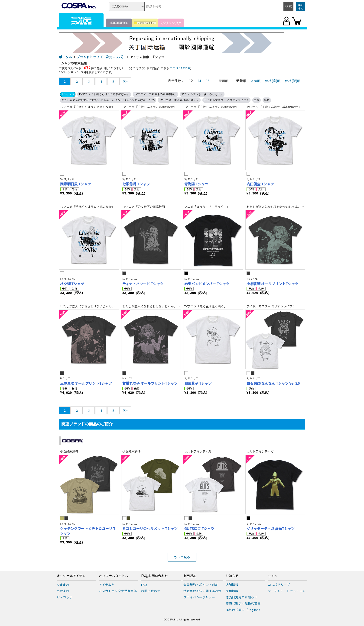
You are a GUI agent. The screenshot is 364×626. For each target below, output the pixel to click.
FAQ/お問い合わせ (154, 576)
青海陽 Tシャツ (196, 184)
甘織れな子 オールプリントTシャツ (150, 383)
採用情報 (232, 591)
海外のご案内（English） (244, 610)
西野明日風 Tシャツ (76, 184)
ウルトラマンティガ (198, 451)
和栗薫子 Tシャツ (198, 383)
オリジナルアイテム (71, 576)
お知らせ (232, 576)
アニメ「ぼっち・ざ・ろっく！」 (202, 94)
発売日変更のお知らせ (242, 597)
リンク (273, 576)
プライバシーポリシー (199, 597)
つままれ (63, 585)
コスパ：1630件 (180, 68)
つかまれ (63, 591)
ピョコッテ (65, 597)
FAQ (144, 585)
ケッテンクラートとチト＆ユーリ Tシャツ (88, 531)
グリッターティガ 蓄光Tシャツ (271, 528)
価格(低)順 (293, 81)
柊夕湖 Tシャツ (72, 284)
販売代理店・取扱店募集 (243, 603)
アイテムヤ (107, 585)
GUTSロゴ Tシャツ (199, 528)
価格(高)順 (273, 81)
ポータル (65, 57)
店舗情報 (232, 585)
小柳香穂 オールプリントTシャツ (272, 284)
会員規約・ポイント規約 (201, 585)
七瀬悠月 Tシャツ (136, 184)
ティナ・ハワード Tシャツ (143, 284)
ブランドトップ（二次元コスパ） (101, 57)
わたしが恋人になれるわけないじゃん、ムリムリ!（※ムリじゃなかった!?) (108, 100)
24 (199, 81)
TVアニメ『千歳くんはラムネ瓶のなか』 (104, 94)
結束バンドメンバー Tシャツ (207, 284)
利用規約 (190, 576)
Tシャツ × (68, 94)
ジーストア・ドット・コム (287, 591)
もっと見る (182, 557)
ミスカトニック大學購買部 (118, 591)
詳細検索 (300, 7)
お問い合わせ (151, 591)
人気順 (256, 81)
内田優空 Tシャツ (260, 184)
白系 (257, 100)
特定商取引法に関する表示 (202, 591)
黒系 (267, 100)
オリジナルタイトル (114, 576)
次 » (125, 81)
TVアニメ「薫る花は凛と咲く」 (179, 100)
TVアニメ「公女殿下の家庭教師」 (155, 94)
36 (208, 81)
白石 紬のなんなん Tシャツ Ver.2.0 (273, 383)
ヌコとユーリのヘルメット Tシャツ (150, 528)
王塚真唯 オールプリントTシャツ (86, 383)
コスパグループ (279, 585)
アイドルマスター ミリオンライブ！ (226, 100)
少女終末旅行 (69, 451)
